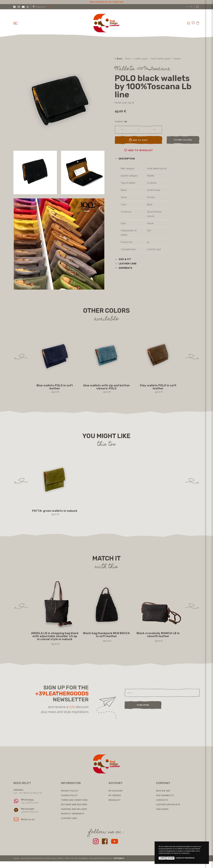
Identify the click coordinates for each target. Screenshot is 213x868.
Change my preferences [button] (185, 858)
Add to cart (139, 140)
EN (191, 7)
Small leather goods (161, 59)
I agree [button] (162, 858)
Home (128, 59)
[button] (125, 159)
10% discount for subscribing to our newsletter (106, 2)
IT (187, 7)
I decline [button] (170, 858)
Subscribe (143, 705)
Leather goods (141, 59)
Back (118, 59)
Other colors (183, 140)
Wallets (177, 59)
